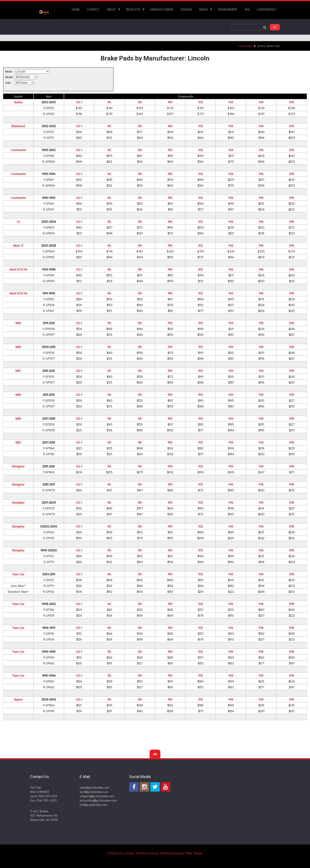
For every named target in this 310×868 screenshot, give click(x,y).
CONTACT (93, 9)
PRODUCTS (133, 9)
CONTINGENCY (267, 9)
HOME (76, 9)
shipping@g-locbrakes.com (97, 796)
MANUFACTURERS (162, 9)
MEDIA (204, 9)
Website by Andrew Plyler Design (181, 853)
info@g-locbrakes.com (94, 805)
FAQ (247, 9)
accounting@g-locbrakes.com (98, 800)
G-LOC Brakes (245, 46)
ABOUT (111, 9)
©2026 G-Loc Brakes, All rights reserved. (134, 853)
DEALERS (186, 9)
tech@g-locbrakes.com (94, 792)
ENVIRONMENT (228, 9)
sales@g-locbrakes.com (95, 787)
